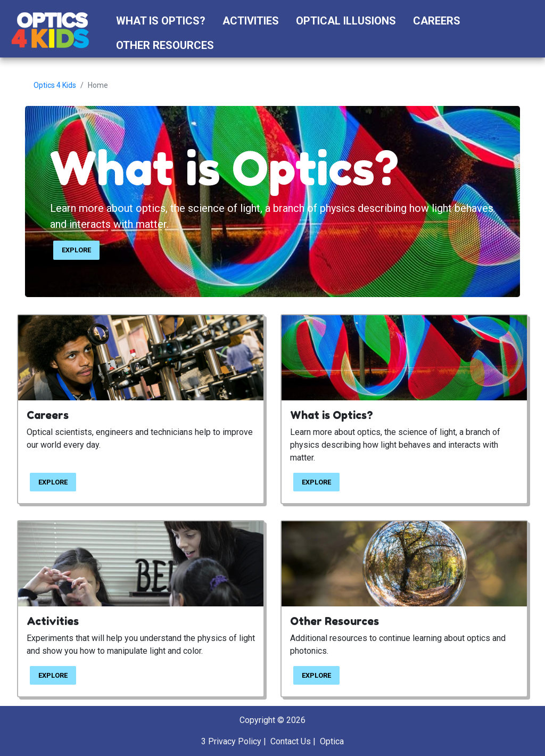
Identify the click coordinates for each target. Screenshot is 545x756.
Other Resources (165, 45)
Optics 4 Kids (55, 85)
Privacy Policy (235, 741)
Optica (332, 741)
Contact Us (291, 741)
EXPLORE (76, 250)
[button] (232, 45)
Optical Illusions (346, 21)
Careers (437, 21)
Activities (251, 21)
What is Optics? (161, 21)
